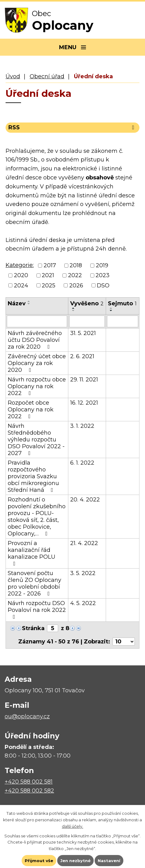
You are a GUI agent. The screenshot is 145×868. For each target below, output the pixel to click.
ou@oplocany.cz (27, 716)
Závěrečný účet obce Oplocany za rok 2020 (37, 363)
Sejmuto (122, 303)
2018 (76, 265)
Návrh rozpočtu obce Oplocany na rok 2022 (37, 386)
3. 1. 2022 (82, 426)
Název (17, 303)
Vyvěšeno (87, 303)
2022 (75, 276)
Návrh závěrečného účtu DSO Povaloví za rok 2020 (35, 340)
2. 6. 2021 (82, 356)
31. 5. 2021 (83, 333)
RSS (72, 127)
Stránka (33, 628)
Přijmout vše (39, 861)
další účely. (72, 826)
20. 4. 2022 (85, 500)
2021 (48, 276)
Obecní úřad (47, 76)
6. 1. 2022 (82, 463)
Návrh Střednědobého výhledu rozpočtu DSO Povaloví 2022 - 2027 (36, 440)
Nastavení (109, 861)
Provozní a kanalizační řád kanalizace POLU (32, 553)
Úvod (13, 76)
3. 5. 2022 (83, 573)
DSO (103, 286)
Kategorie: (20, 265)
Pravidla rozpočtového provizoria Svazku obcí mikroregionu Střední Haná (33, 476)
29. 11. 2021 (84, 380)
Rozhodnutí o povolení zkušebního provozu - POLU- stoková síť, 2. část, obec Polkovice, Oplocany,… (37, 517)
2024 (21, 286)
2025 (49, 286)
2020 (21, 276)
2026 (76, 286)
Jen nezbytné (75, 861)
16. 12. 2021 (84, 403)
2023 (102, 276)
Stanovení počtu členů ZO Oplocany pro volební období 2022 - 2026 (34, 583)
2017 (50, 265)
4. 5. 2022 (83, 603)
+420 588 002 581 (29, 782)
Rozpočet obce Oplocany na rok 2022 (31, 410)
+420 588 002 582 (29, 791)
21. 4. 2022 (84, 543)
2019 (102, 265)
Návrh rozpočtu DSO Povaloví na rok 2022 (37, 610)
